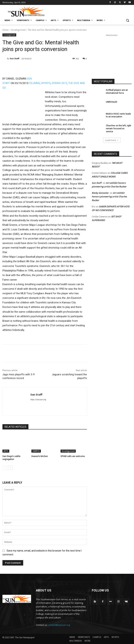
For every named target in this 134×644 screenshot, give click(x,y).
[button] (127, 20)
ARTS (6, 451)
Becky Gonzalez (100, 193)
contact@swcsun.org (59, 625)
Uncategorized (18, 30)
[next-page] (10, 468)
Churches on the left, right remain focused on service (119, 129)
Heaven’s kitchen (40, 456)
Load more (112, 140)
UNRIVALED (112, 102)
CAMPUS (36, 451)
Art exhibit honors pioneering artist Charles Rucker (109, 197)
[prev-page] (5, 468)
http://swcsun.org (38, 400)
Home (5, 30)
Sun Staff (15, 58)
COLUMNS (34, 83)
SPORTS (46, 83)
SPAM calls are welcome (73, 456)
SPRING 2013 (59, 83)
